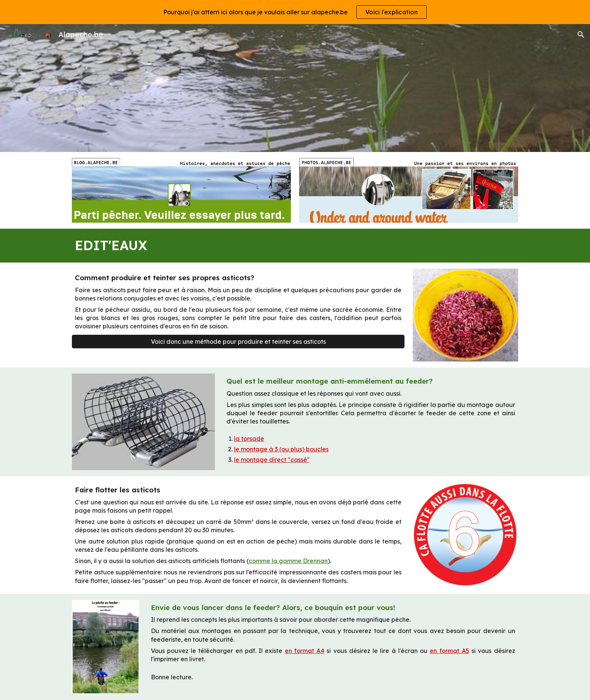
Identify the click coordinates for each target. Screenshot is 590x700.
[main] (295, 246)
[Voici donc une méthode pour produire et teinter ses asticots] (238, 342)
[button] (581, 35)
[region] (295, 12)
